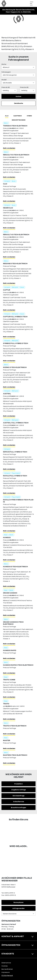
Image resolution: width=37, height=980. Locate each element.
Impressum (6, 972)
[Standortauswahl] (18, 914)
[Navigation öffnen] (33, 3)
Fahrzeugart (6, 72)
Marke (4, 64)
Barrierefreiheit (7, 969)
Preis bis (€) (24, 87)
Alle (7, 116)
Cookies (5, 966)
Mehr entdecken (9, 148)
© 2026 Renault (7, 975)
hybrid (29, 116)
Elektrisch (18, 116)
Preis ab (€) (6, 87)
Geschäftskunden (19, 120)
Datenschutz (6, 963)
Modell (4, 80)
